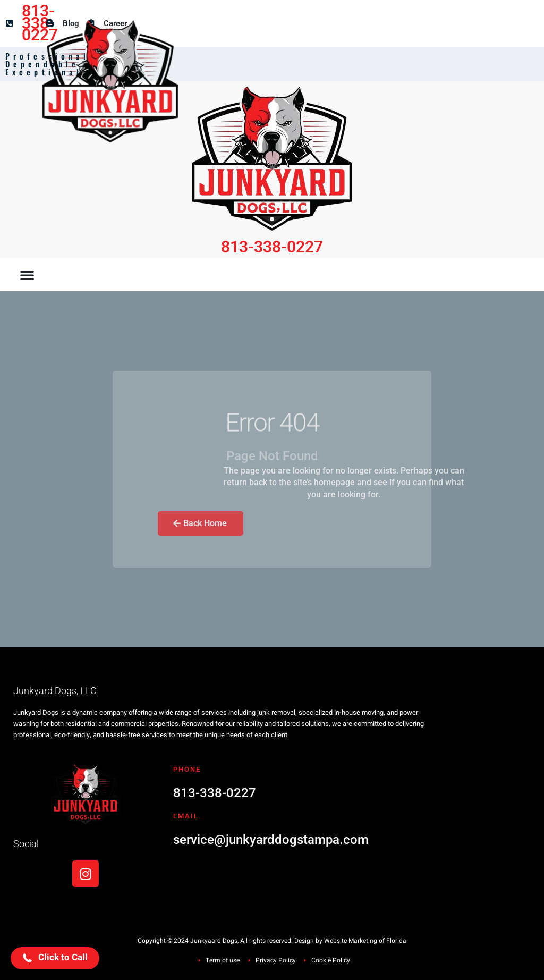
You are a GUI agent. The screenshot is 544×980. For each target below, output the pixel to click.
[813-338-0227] (9, 23)
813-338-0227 (40, 23)
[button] (27, 275)
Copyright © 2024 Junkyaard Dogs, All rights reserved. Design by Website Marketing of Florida (272, 941)
